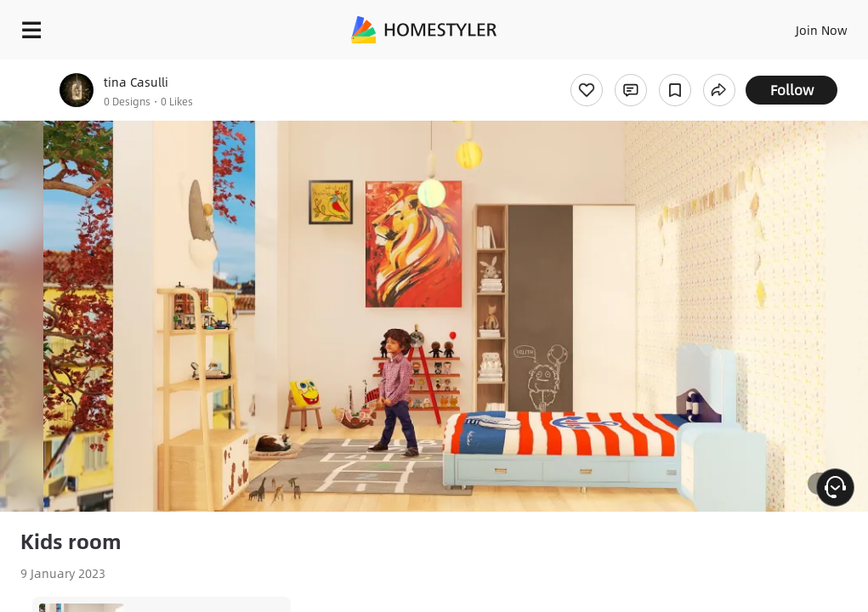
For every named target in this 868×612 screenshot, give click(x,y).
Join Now (822, 30)
